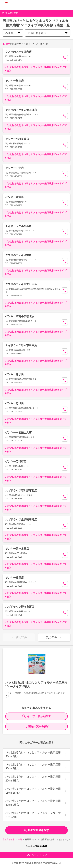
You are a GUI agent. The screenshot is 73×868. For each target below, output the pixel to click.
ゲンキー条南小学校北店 (20, 316)
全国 (20, 839)
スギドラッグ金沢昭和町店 (21, 520)
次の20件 (54, 637)
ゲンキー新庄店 (14, 81)
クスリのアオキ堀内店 (18, 52)
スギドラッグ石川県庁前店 (21, 491)
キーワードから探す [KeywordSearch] (36, 716)
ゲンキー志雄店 (14, 403)
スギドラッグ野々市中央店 (21, 345)
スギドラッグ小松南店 (18, 226)
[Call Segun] (65, 58)
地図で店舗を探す (36, 830)
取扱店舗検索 (9, 839)
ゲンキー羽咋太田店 (17, 549)
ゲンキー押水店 (14, 374)
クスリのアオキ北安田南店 (21, 284)
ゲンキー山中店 (14, 168)
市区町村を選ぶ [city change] (48, 33)
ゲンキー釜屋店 (14, 578)
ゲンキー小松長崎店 (17, 139)
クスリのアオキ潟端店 (18, 255)
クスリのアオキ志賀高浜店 (21, 110)
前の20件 (19, 637)
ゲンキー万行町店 (16, 462)
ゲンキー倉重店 (14, 197)
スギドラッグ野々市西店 (20, 607)
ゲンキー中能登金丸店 (18, 433)
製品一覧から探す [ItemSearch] (36, 726)
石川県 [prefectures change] (13, 33)
